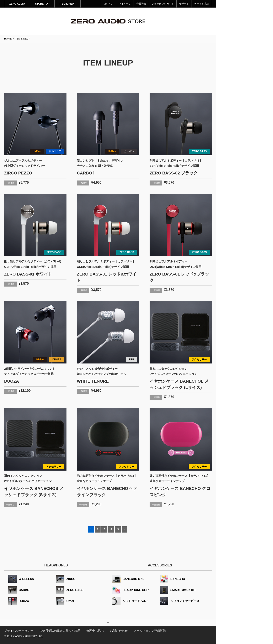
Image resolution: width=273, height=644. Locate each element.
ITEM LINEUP (68, 4)
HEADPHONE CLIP (136, 590)
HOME (8, 39)
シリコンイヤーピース (185, 601)
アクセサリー (199, 360)
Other (70, 601)
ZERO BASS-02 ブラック (174, 173)
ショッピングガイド (163, 4)
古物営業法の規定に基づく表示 (60, 631)
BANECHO (178, 579)
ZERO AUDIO (17, 4)
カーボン (129, 151)
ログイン (108, 4)
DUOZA (57, 360)
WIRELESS (26, 579)
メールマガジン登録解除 (150, 631)
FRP (132, 360)
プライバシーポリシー (19, 631)
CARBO (24, 590)
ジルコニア (55, 151)
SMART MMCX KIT (183, 590)
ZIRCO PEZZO (18, 173)
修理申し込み (95, 631)
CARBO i (86, 173)
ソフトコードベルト (136, 601)
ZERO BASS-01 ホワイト (28, 274)
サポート (184, 4)
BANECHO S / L (133, 579)
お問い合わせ (119, 631)
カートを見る (202, 4)
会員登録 (141, 4)
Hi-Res (37, 151)
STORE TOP (42, 4)
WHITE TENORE (93, 381)
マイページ (125, 4)
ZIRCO (71, 579)
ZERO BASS (199, 151)
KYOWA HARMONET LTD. (28, 637)
